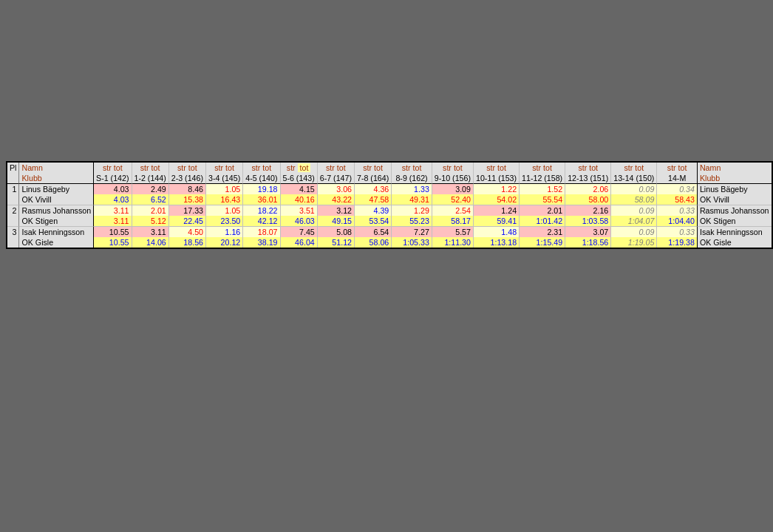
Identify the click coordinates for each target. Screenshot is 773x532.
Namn (32, 168)
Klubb (31, 178)
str (107, 168)
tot (118, 168)
